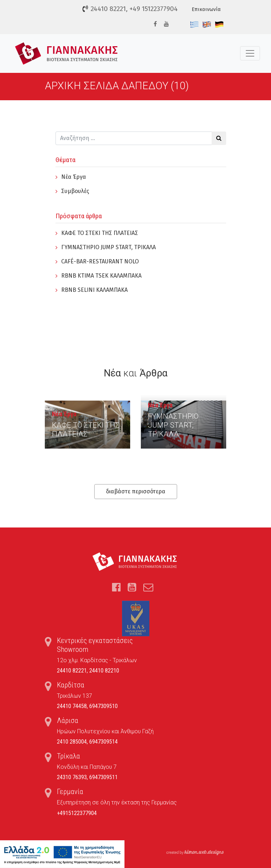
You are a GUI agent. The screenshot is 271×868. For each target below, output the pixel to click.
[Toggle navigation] (250, 53)
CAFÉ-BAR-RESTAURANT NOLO (100, 261)
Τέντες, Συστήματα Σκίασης (66, 53)
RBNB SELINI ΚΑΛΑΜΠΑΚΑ (94, 290)
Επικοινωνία (206, 9)
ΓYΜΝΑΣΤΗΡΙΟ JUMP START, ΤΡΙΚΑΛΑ (108, 247)
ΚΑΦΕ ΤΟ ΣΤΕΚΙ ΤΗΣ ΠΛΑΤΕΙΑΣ (100, 233)
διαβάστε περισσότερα (136, 491)
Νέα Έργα (74, 177)
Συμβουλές (75, 191)
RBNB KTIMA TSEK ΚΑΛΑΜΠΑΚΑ (101, 276)
